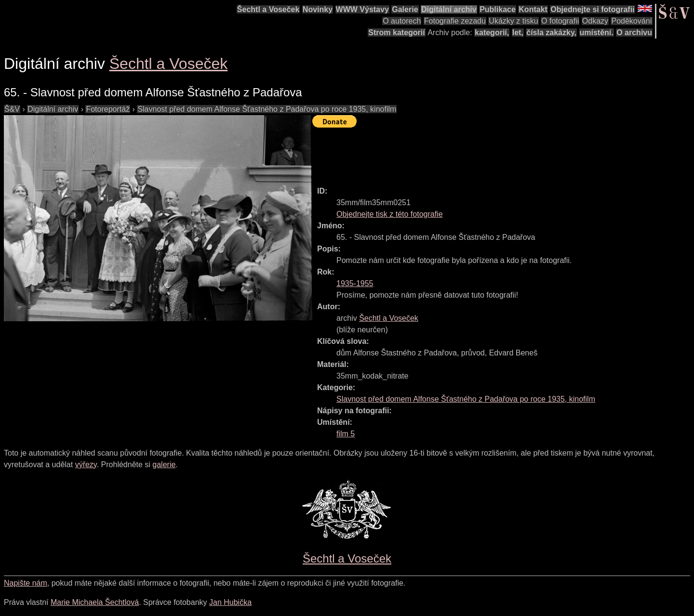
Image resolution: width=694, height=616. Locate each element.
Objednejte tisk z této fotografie (390, 214)
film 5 (346, 434)
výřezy (86, 465)
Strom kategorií (396, 33)
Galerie (405, 9)
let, (518, 33)
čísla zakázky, (551, 33)
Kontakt (533, 9)
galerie (164, 465)
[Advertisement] (488, 153)
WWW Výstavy (362, 9)
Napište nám (26, 583)
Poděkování (632, 21)
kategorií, (492, 33)
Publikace (498, 9)
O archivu (634, 33)
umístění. (597, 33)
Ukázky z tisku (513, 21)
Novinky (318, 9)
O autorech (402, 21)
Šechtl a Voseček (268, 9)
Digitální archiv (449, 9)
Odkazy (595, 21)
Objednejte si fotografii (592, 9)
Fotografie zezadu (455, 21)
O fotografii (560, 21)
